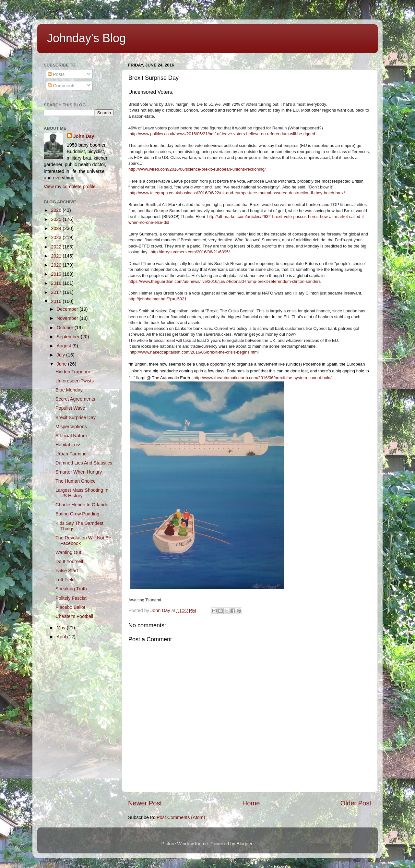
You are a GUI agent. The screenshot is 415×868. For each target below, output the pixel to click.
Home (251, 803)
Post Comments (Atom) (181, 817)
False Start (67, 571)
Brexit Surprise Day (76, 417)
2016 (57, 301)
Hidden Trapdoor (73, 372)
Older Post (356, 803)
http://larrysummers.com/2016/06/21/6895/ (190, 252)
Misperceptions (71, 427)
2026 (57, 210)
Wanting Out (68, 552)
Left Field (65, 580)
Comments (62, 86)
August (65, 346)
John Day (84, 136)
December (68, 309)
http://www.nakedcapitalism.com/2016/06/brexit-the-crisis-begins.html (194, 352)
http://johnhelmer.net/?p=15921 (158, 299)
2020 (57, 265)
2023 (57, 237)
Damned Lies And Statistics (84, 463)
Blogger (245, 844)
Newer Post (145, 803)
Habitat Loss (68, 445)
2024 (57, 228)
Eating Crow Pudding (77, 514)
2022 (57, 247)
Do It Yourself (69, 561)
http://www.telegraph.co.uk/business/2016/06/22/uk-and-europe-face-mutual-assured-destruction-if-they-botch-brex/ (237, 193)
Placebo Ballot (70, 607)
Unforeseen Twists (75, 381)
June (62, 364)
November (68, 318)
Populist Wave (70, 408)
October (66, 328)
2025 (57, 219)
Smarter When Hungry (79, 472)
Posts (56, 74)
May (62, 628)
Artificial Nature (71, 436)
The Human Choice (76, 481)
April (62, 637)
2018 (57, 283)
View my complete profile (70, 187)
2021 (57, 256)
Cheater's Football (74, 616)
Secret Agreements (75, 399)
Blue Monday (69, 390)
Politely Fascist (71, 598)
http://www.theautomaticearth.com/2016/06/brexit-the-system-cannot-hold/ (263, 378)
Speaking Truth (71, 589)
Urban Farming (71, 454)
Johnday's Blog (86, 38)
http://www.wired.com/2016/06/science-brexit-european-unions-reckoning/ (197, 169)
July (62, 355)
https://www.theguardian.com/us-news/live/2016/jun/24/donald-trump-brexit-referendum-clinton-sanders (225, 281)
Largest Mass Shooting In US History (82, 493)
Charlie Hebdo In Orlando (82, 505)
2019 (57, 274)
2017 (57, 292)
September (69, 337)
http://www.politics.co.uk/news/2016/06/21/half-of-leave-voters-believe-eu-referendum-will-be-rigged (222, 134)
